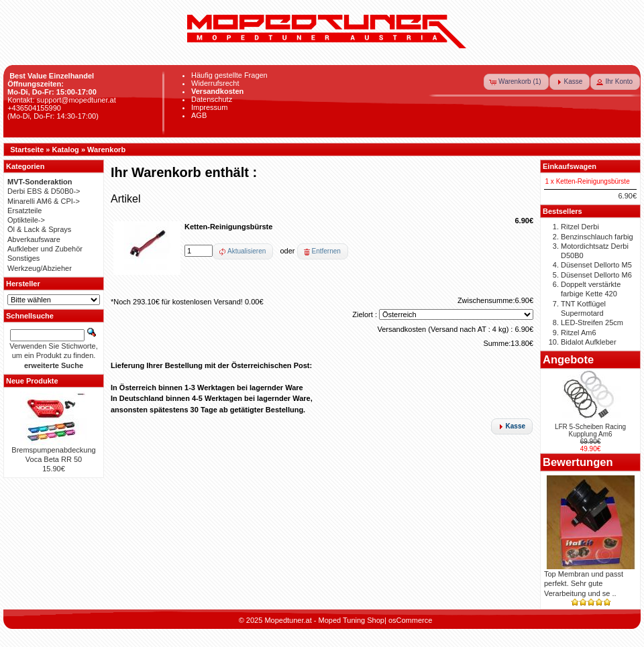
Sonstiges (23, 258)
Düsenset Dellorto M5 (596, 265)
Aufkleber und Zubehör (45, 249)
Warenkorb (106, 150)
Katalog (66, 150)
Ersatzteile (24, 211)
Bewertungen (578, 462)
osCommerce (410, 620)
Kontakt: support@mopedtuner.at (62, 100)
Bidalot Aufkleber (589, 342)
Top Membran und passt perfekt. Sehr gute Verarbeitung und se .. (584, 584)
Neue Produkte (32, 381)
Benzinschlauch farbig (597, 237)
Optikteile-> (26, 220)
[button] (516, 82)
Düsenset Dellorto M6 (596, 275)
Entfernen (326, 251)
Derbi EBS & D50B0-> (44, 191)
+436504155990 (34, 108)
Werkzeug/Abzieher (40, 268)
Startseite (27, 150)
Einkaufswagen (570, 166)
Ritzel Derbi (580, 227)
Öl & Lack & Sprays (39, 229)
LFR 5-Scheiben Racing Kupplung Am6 (590, 430)
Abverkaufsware (34, 239)
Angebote (568, 359)
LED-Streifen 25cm (592, 322)
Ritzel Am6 (579, 333)
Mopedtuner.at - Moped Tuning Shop (324, 620)
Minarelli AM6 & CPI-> (44, 201)
